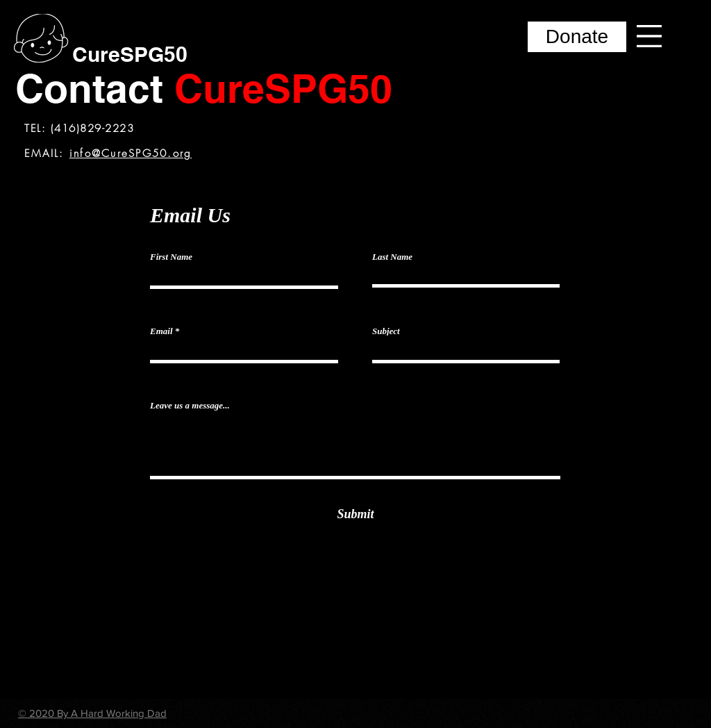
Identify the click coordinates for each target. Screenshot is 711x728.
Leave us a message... (190, 405)
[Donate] (577, 37)
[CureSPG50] (130, 54)
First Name (171, 257)
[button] (649, 36)
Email (161, 331)
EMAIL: (47, 154)
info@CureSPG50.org (131, 154)
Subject (386, 331)
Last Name (392, 257)
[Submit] (355, 514)
